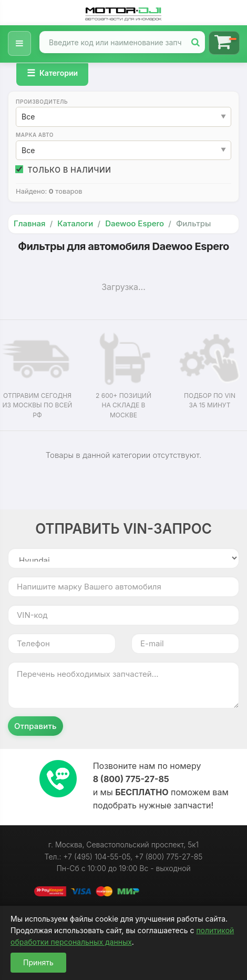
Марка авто (35, 135)
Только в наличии (64, 170)
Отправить (35, 726)
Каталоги (75, 223)
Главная (29, 223)
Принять (38, 962)
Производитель (42, 102)
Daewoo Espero (135, 223)
